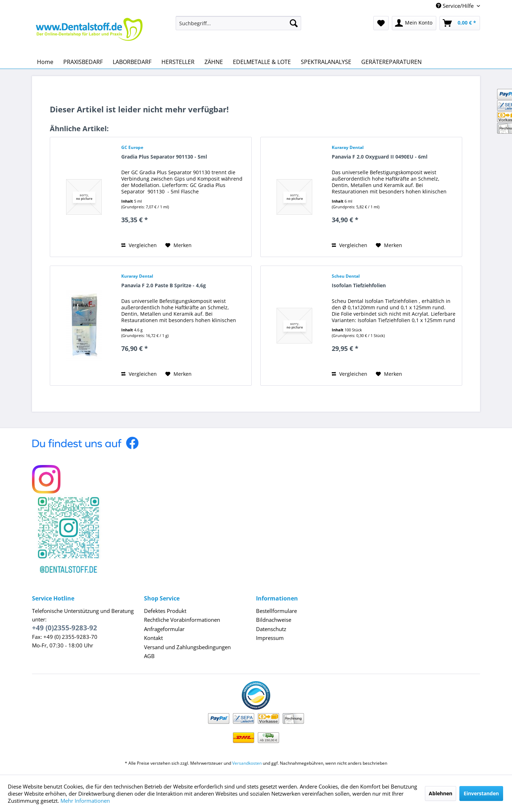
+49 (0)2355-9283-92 (65, 628)
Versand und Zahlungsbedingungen (187, 647)
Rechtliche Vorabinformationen (182, 620)
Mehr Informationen (85, 801)
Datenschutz (271, 629)
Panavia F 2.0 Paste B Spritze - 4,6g (164, 285)
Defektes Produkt (165, 611)
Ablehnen (441, 793)
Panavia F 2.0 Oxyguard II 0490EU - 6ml (380, 157)
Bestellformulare (276, 611)
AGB (149, 656)
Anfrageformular (164, 629)
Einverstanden (481, 793)
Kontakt (153, 638)
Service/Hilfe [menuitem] (455, 6)
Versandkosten (247, 763)
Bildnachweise (274, 620)
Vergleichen (139, 245)
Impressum (270, 638)
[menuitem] (238, 23)
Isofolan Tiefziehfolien (359, 285)
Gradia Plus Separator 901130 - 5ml (164, 157)
